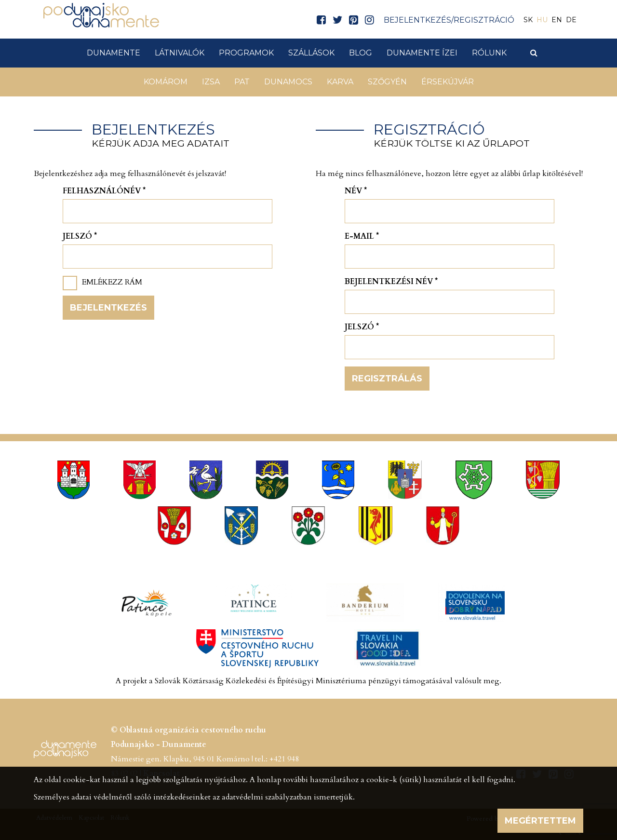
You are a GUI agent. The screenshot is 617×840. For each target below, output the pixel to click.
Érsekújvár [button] (448, 82)
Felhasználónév (104, 191)
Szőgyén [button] (387, 82)
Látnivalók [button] (180, 53)
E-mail (362, 236)
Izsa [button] (211, 82)
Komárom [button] (166, 82)
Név (356, 191)
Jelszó (80, 236)
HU (542, 20)
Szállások (311, 53)
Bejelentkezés (108, 308)
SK (528, 20)
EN (557, 20)
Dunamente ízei (422, 53)
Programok (246, 53)
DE (571, 20)
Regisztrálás (387, 379)
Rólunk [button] (489, 53)
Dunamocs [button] (288, 82)
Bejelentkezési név (391, 282)
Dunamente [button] (114, 53)
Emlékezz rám (112, 282)
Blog (361, 53)
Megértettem (540, 821)
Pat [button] (242, 82)
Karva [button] (340, 82)
